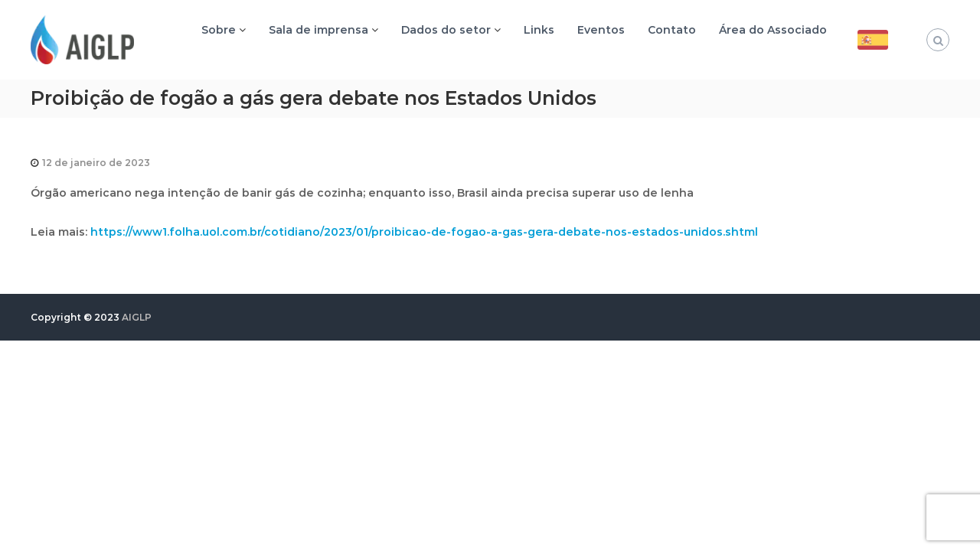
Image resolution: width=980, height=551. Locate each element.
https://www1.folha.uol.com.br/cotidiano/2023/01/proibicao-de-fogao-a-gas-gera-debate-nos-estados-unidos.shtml (424, 232)
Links (539, 30)
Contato (672, 30)
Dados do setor (446, 30)
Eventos (601, 30)
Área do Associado (773, 30)
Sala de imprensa (318, 30)
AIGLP (137, 317)
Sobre (219, 30)
